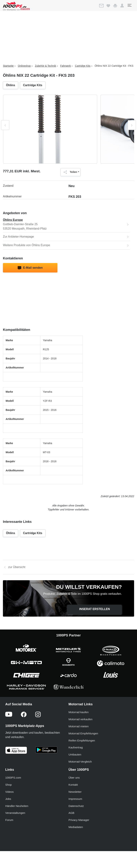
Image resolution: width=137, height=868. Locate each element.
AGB (71, 813)
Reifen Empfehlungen (82, 740)
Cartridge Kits (83, 66)
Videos (9, 792)
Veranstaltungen (15, 813)
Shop (8, 785)
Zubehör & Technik (45, 66)
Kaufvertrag (76, 747)
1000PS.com (13, 778)
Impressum (75, 799)
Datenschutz (76, 806)
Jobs (8, 799)
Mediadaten (76, 827)
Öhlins (11, 85)
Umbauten (75, 754)
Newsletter (75, 792)
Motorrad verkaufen (80, 719)
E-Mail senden (30, 268)
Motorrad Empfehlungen (83, 733)
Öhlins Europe (13, 220)
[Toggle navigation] (129, 5)
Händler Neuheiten (17, 806)
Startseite (8, 66)
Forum (9, 820)
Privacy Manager (79, 820)
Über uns (74, 778)
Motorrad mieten (79, 726)
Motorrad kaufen (79, 712)
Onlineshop (24, 66)
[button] (122, 6)
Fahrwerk (65, 66)
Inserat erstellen (95, 609)
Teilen (69, 172)
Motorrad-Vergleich (80, 762)
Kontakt (73, 785)
